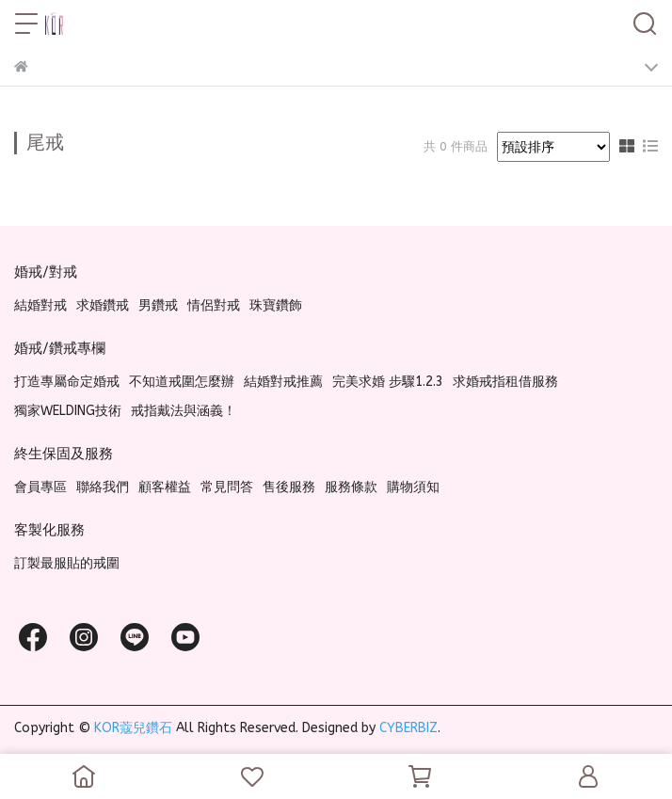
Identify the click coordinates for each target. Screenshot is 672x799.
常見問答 (227, 487)
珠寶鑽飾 (276, 305)
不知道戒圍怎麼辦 (182, 382)
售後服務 (289, 487)
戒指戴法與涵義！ (184, 411)
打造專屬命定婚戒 (67, 382)
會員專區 (40, 487)
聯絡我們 (103, 487)
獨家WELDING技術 (68, 411)
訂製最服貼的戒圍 (67, 563)
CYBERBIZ (408, 728)
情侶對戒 (214, 305)
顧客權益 (165, 487)
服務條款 (351, 487)
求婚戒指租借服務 (505, 382)
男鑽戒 (158, 305)
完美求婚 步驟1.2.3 (388, 382)
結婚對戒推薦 (283, 382)
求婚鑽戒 (103, 305)
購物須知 (413, 487)
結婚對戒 (40, 305)
